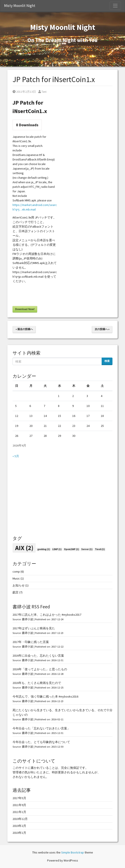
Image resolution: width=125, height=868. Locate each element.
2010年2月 (19, 826)
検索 (107, 361)
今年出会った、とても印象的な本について (41, 742)
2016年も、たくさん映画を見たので (37, 683)
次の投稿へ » (102, 329)
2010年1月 (19, 833)
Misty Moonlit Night (20, 6)
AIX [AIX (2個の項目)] (24, 548)
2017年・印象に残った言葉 (31, 642)
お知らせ (19, 585)
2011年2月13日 (24, 92)
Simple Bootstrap (73, 852)
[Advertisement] (62, 497)
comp (16, 572)
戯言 (16, 592)
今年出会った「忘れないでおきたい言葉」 (41, 728)
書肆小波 (27, 619)
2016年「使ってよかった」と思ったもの (40, 669)
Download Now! (25, 309)
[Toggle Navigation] (115, 6)
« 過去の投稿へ (24, 329)
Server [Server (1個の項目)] (87, 549)
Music (16, 578)
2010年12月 (20, 819)
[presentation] (45, 295)
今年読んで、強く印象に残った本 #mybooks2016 (45, 696)
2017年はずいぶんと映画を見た (34, 628)
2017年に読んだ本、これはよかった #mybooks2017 (47, 615)
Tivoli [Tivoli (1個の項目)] (100, 549)
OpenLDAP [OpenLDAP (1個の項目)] (71, 549)
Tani (42, 92)
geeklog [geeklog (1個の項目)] (44, 549)
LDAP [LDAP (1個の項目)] (57, 549)
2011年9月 (19, 805)
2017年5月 (19, 798)
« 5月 (16, 456)
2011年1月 (19, 812)
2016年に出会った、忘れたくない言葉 (38, 656)
